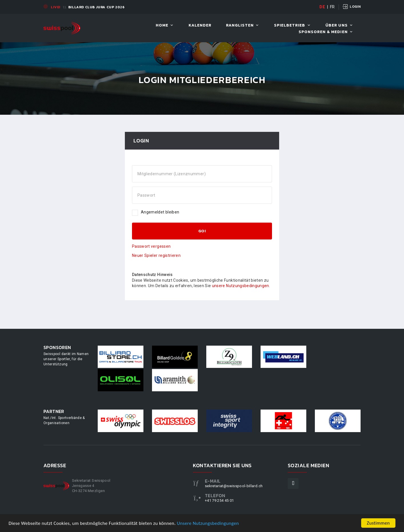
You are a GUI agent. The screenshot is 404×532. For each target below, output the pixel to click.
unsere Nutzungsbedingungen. (241, 286)
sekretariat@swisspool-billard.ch (234, 486)
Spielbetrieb (290, 26)
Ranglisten (240, 26)
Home (162, 26)
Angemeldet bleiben (156, 212)
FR (332, 7)
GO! (202, 231)
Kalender (200, 26)
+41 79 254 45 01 (219, 500)
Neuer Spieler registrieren (156, 255)
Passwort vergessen (151, 246)
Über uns (336, 26)
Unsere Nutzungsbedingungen (208, 524)
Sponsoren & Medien (323, 32)
